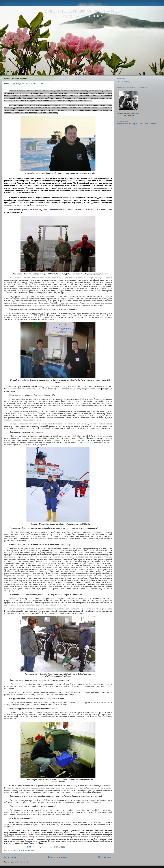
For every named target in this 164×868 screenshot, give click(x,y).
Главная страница (57, 857)
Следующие (10, 857)
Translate (127, 124)
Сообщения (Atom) (24, 862)
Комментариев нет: (40, 847)
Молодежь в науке (17, 850)
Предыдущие (105, 857)
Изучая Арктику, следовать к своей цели (24, 84)
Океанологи (29, 850)
